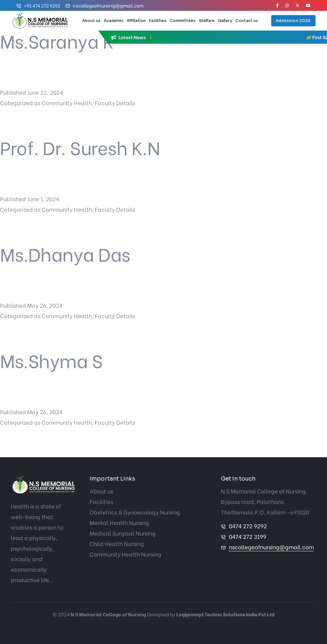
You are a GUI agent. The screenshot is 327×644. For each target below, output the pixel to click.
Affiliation (136, 21)
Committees (183, 21)
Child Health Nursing (117, 544)
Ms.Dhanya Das (65, 253)
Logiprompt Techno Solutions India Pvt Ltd (225, 614)
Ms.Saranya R (57, 40)
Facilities (158, 21)
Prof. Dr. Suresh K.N (80, 147)
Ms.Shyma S (51, 360)
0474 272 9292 (248, 526)
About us (91, 21)
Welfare (207, 21)
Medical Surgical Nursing (123, 533)
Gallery (225, 21)
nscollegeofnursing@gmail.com (108, 5)
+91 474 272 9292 (42, 5)
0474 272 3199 (248, 536)
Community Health (67, 103)
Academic (114, 21)
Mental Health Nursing (119, 523)
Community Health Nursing (125, 554)
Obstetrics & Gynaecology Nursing (135, 512)
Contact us (247, 21)
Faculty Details (115, 103)
